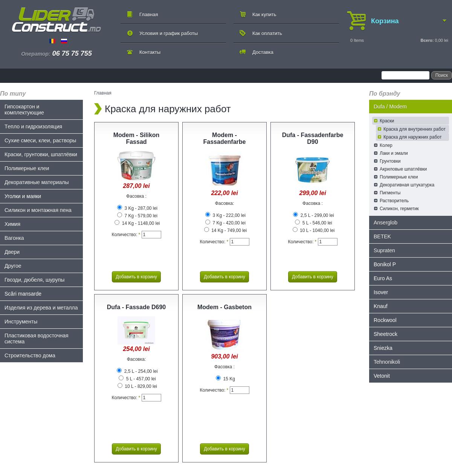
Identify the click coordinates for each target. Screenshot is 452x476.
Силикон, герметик (399, 209)
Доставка (263, 52)
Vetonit (382, 376)
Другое (13, 266)
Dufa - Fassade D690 (137, 307)
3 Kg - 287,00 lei (137, 208)
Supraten (384, 250)
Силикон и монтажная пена (38, 210)
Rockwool (385, 320)
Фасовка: (225, 203)
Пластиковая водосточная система (37, 339)
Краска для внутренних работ (415, 129)
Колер (386, 145)
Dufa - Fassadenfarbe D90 (313, 138)
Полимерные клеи (27, 168)
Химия (12, 224)
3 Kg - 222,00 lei (225, 215)
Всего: (427, 40)
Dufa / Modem (390, 107)
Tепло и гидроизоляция (33, 127)
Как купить (264, 14)
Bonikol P (385, 264)
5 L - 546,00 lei (313, 223)
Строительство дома (30, 355)
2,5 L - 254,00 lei (137, 371)
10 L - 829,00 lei (137, 386)
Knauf (381, 306)
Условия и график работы (169, 33)
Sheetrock (386, 334)
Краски (387, 121)
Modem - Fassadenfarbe (225, 138)
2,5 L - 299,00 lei (313, 215)
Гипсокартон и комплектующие (24, 110)
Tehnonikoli (387, 362)
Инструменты (21, 322)
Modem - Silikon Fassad (137, 138)
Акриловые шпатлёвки (403, 169)
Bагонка (14, 238)
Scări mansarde (23, 294)
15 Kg (225, 379)
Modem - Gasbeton (224, 307)
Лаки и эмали (394, 153)
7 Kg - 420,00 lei (225, 223)
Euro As (383, 278)
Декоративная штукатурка (407, 185)
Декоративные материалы (37, 182)
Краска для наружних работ (413, 137)
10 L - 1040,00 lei (314, 230)
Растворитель (394, 201)
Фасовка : (136, 196)
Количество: (126, 235)
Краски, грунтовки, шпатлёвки (41, 154)
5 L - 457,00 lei (137, 379)
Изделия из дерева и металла (41, 308)
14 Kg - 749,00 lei (225, 230)
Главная (149, 14)
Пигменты (390, 193)
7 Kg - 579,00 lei (137, 216)
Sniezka (383, 348)
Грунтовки (390, 161)
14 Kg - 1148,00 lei (137, 223)
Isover (381, 292)
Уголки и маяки (23, 196)
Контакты (150, 52)
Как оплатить (267, 33)
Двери (12, 252)
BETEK (382, 236)
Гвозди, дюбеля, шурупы (34, 280)
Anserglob (386, 223)
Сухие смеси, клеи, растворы (40, 140)
